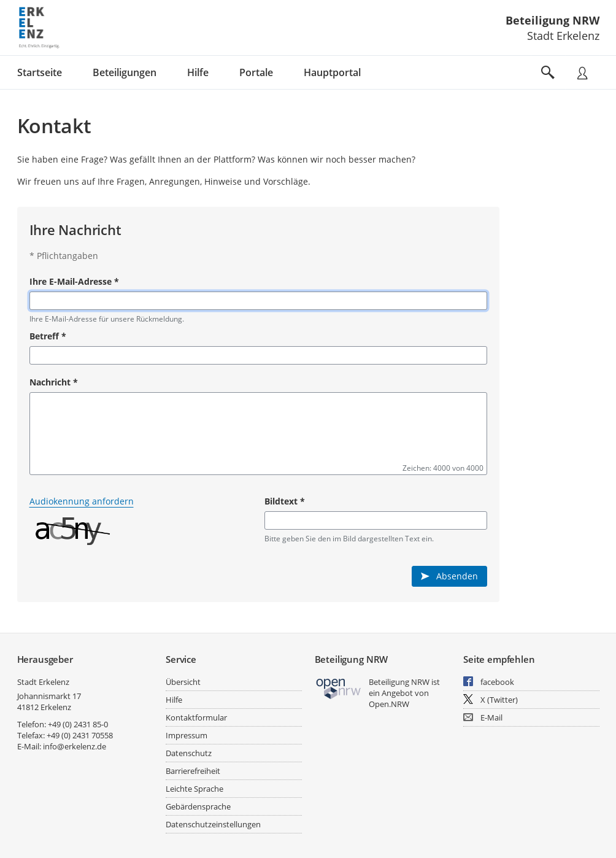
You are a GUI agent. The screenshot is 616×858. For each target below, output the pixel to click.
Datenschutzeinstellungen (213, 824)
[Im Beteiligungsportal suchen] (548, 72)
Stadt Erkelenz (43, 682)
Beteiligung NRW (552, 20)
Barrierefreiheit (193, 771)
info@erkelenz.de (75, 746)
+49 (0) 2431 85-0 (78, 724)
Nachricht (54, 382)
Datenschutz (189, 753)
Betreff (48, 336)
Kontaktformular (196, 717)
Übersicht (183, 682)
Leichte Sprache (194, 789)
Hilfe (174, 700)
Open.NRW (389, 704)
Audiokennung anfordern (82, 501)
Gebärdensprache (198, 806)
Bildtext (285, 501)
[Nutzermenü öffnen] (582, 72)
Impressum (187, 735)
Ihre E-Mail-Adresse (74, 281)
